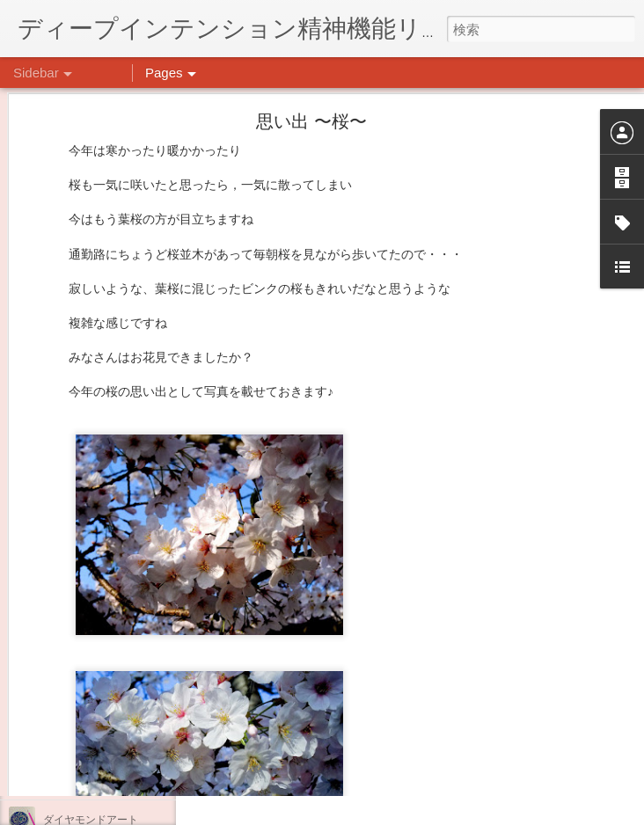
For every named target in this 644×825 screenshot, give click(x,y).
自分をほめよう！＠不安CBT (112, 701)
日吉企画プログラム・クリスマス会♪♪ (133, 661)
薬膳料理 (64, 780)
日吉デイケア (487, 740)
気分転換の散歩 (80, 741)
